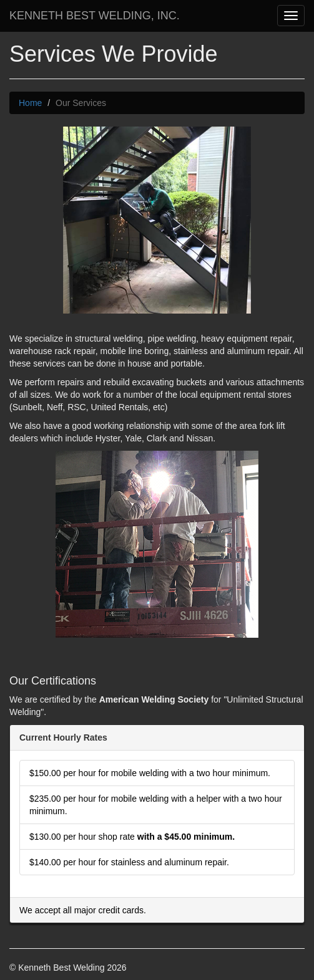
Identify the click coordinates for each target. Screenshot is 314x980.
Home (30, 103)
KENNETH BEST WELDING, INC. (95, 16)
